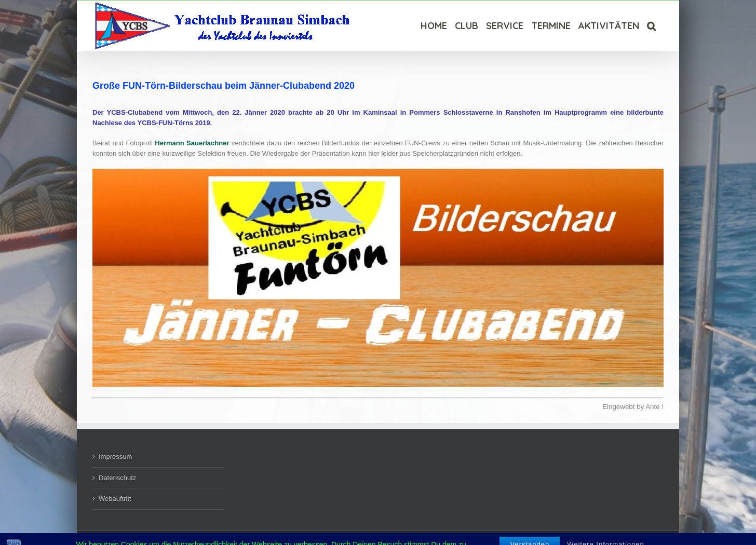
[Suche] (651, 26)
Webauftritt (115, 499)
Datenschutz (117, 478)
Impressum (115, 457)
